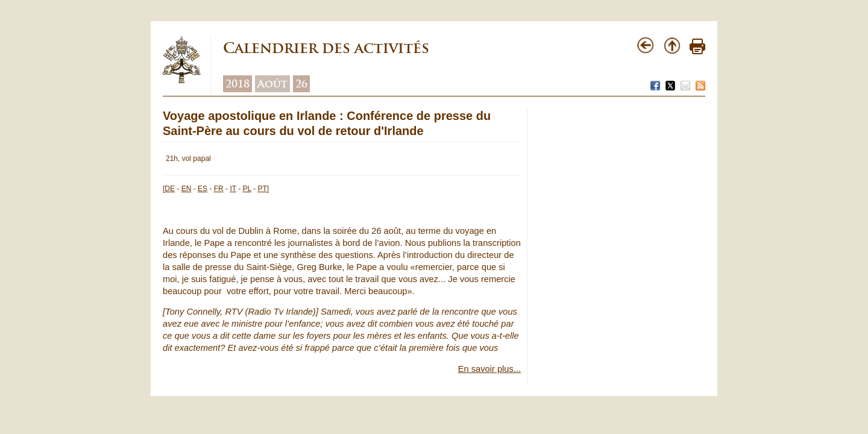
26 (301, 84)
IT (233, 189)
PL (247, 189)
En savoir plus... (489, 369)
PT (262, 189)
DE (170, 189)
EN (187, 189)
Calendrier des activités (326, 48)
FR (219, 189)
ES (203, 189)
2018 (237, 84)
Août (272, 84)
